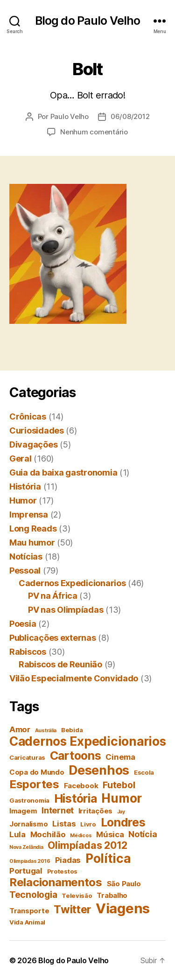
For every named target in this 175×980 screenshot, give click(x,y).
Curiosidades (37, 430)
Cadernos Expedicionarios (72, 583)
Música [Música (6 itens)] (110, 834)
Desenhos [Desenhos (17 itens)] (99, 770)
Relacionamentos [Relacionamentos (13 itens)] (56, 882)
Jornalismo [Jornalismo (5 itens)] (28, 824)
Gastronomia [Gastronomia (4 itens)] (29, 800)
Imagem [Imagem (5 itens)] (23, 811)
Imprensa (29, 514)
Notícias (26, 556)
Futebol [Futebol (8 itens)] (119, 785)
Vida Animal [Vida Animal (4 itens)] (27, 922)
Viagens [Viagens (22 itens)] (123, 908)
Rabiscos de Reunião (60, 664)
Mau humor (32, 542)
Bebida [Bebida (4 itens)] (72, 730)
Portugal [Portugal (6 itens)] (26, 871)
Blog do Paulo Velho (87, 21)
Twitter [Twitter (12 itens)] (72, 910)
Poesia (23, 624)
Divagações (33, 444)
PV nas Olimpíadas (66, 610)
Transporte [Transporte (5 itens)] (29, 911)
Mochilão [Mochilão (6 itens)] (48, 834)
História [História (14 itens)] (76, 798)
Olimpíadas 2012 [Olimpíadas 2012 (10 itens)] (87, 845)
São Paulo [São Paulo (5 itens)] (124, 884)
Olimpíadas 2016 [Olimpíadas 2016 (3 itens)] (30, 861)
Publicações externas (53, 638)
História (25, 486)
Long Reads (33, 528)
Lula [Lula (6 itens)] (17, 834)
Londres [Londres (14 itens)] (123, 822)
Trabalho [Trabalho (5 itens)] (112, 895)
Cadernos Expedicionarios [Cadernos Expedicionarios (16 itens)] (88, 741)
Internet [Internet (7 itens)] (58, 810)
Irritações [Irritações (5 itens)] (95, 811)
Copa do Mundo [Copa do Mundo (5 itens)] (37, 772)
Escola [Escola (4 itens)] (144, 772)
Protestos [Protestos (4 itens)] (63, 871)
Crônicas (28, 416)
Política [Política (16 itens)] (108, 858)
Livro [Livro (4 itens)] (88, 824)
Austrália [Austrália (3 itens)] (46, 731)
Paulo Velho (70, 116)
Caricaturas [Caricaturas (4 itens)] (27, 757)
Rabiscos (28, 652)
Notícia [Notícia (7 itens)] (143, 834)
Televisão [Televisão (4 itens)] (77, 896)
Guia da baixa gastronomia (63, 472)
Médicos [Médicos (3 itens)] (81, 836)
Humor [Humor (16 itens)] (122, 798)
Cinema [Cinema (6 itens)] (120, 757)
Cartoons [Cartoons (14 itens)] (76, 756)
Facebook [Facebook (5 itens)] (81, 786)
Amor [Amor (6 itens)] (20, 729)
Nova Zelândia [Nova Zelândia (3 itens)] (26, 847)
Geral (21, 458)
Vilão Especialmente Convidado (74, 678)
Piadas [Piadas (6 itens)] (68, 860)
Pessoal (25, 570)
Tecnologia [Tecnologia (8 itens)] (33, 895)
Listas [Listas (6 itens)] (64, 824)
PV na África (53, 596)
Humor (23, 500)
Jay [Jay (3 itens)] (121, 812)
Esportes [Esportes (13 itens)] (34, 784)
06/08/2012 (130, 116)
